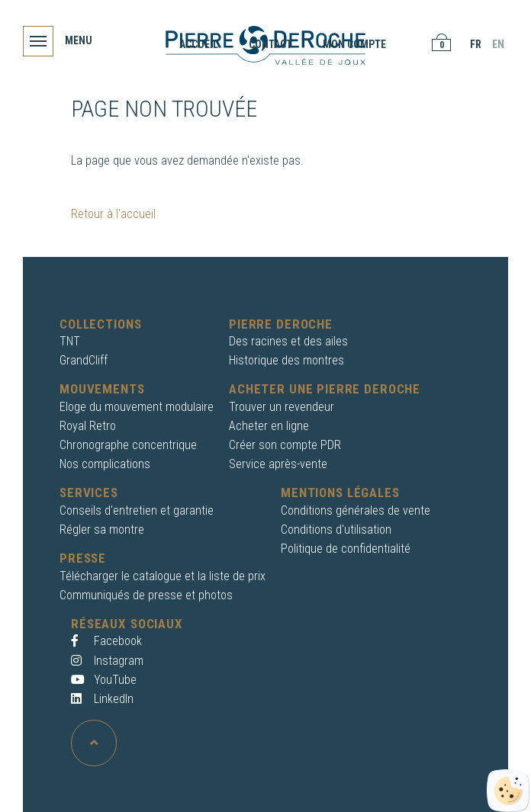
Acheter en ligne (269, 426)
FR (476, 44)
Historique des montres (286, 360)
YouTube (104, 680)
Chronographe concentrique (128, 445)
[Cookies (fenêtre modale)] (508, 791)
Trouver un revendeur (282, 407)
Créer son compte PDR (285, 445)
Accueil (199, 44)
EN (498, 44)
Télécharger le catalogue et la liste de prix (163, 576)
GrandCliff (84, 360)
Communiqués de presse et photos (146, 595)
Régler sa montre (102, 530)
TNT (70, 341)
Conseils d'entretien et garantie (137, 510)
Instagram (107, 661)
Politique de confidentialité (346, 549)
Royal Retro (88, 426)
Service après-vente (278, 464)
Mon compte (354, 44)
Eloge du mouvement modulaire (137, 407)
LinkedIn (102, 699)
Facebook (106, 641)
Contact (270, 44)
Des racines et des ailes (288, 341)
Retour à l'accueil (113, 214)
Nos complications (105, 464)
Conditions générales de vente (356, 510)
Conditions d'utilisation (336, 530)
